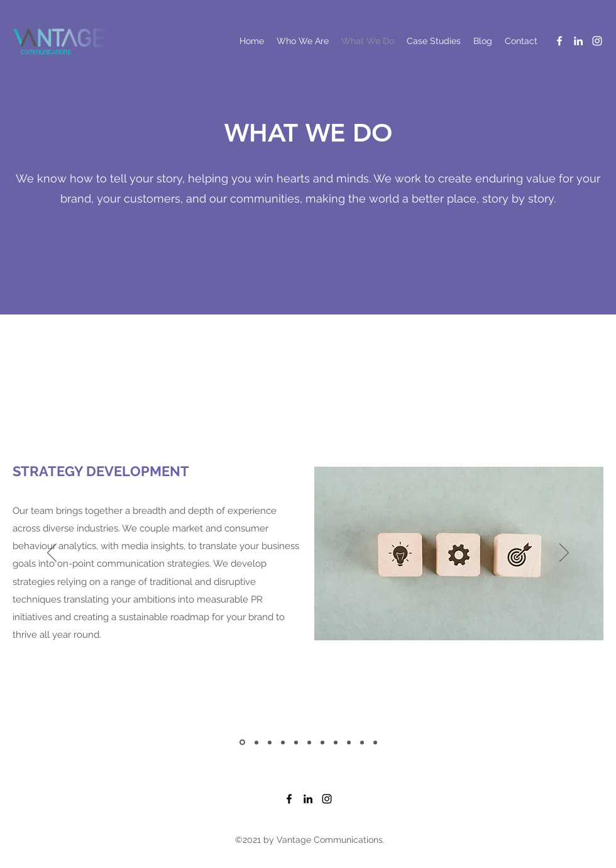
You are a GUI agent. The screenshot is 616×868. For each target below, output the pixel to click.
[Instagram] (597, 41)
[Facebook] (559, 41)
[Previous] (52, 554)
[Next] (564, 554)
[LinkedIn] (578, 41)
